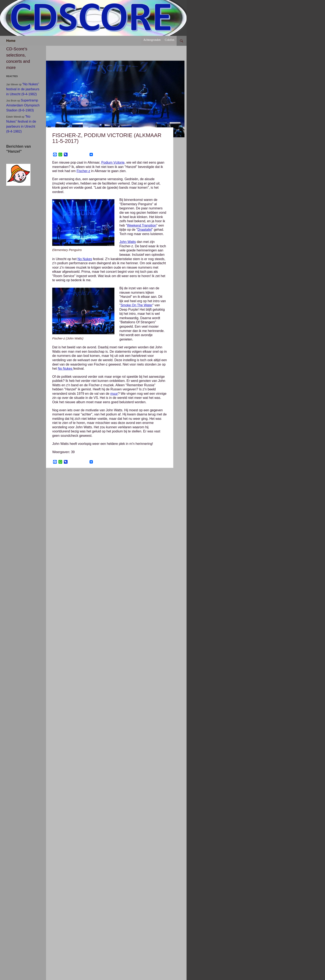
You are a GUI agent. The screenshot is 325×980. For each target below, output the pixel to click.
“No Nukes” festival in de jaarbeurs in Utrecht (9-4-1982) (23, 89)
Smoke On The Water (137, 305)
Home (11, 41)
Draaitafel (145, 230)
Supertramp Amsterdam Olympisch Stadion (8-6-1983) (23, 105)
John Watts (128, 242)
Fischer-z (83, 171)
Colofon (170, 40)
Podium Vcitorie (113, 162)
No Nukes (85, 259)
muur (114, 394)
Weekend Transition (142, 225)
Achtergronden (152, 40)
